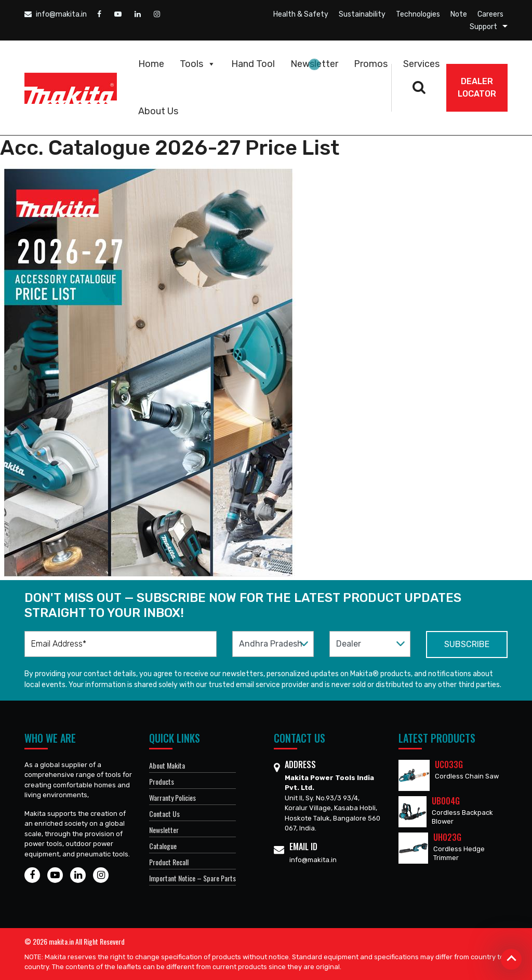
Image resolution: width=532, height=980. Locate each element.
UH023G (447, 837)
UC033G (449, 764)
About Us (158, 111)
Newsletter (314, 64)
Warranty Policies (172, 797)
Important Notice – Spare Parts (192, 878)
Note (459, 14)
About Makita (167, 765)
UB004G (446, 801)
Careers (490, 14)
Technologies (418, 14)
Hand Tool (253, 64)
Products (162, 781)
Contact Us (164, 814)
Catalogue (163, 846)
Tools (198, 64)
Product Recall (169, 862)
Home (151, 64)
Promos (371, 64)
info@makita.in (56, 14)
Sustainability (362, 14)
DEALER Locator (477, 88)
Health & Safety (301, 14)
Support (483, 27)
